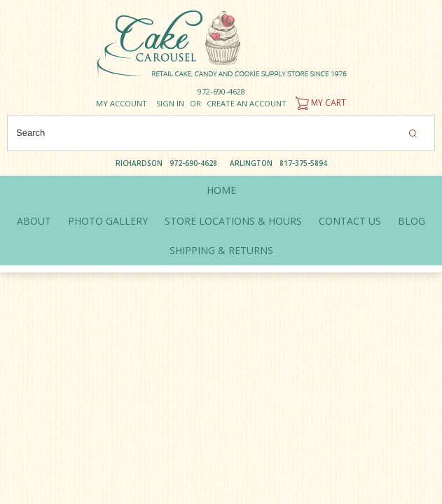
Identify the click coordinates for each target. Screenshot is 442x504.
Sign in (170, 103)
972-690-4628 (221, 91)
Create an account (247, 103)
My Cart (319, 103)
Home (221, 190)
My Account (122, 103)
